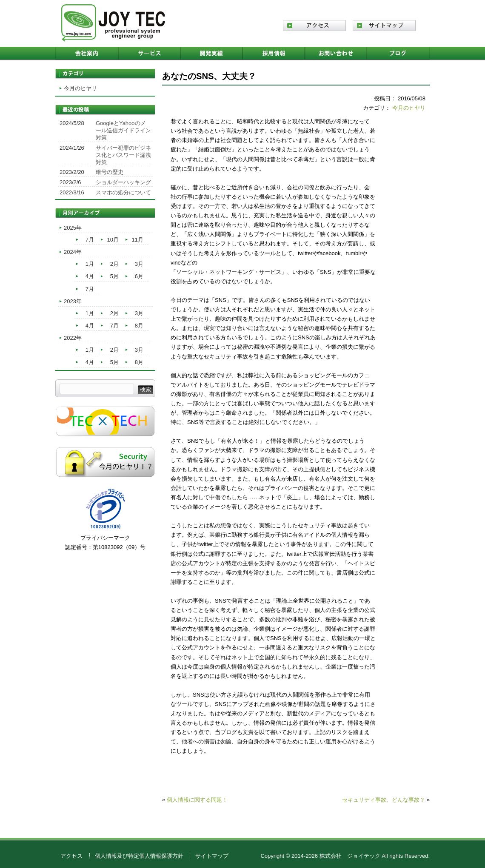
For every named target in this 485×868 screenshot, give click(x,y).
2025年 (73, 228)
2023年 (73, 301)
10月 (113, 240)
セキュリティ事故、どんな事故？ (384, 800)
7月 (90, 240)
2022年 (73, 338)
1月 (90, 264)
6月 (139, 276)
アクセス (71, 856)
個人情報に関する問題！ (197, 800)
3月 (139, 264)
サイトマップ (212, 856)
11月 (138, 240)
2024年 (73, 252)
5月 (114, 276)
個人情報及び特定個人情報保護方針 (139, 856)
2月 (114, 264)
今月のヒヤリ (409, 108)
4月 (90, 276)
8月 (139, 326)
